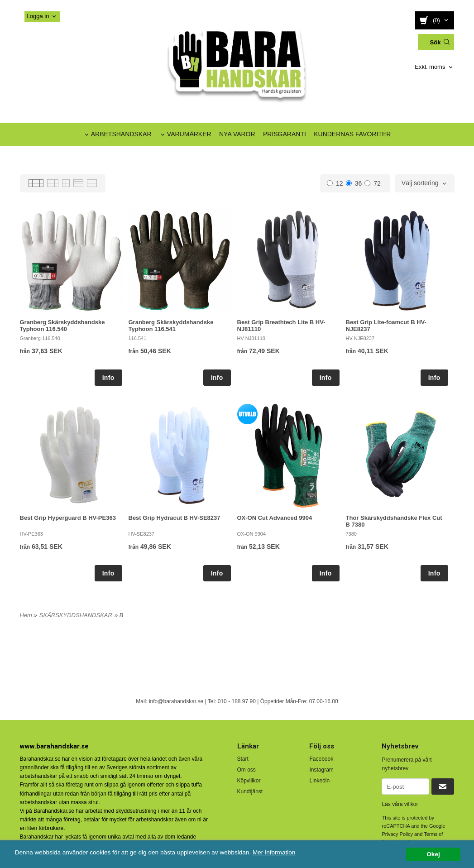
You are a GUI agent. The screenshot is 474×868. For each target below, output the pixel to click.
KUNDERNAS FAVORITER (352, 134)
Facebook (321, 759)
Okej (433, 854)
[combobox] (434, 67)
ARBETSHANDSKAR (121, 134)
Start (243, 759)
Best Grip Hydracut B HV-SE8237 (175, 518)
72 (373, 183)
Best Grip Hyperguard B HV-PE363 (68, 518)
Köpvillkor (249, 781)
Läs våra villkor (400, 804)
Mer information (274, 852)
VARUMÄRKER (189, 134)
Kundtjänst (250, 791)
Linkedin (319, 781)
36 (354, 183)
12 (335, 183)
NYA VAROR (237, 134)
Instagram (321, 770)
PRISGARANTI (285, 134)
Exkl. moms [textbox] (430, 67)
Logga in (38, 16)
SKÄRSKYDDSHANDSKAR (76, 615)
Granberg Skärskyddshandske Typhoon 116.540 (62, 326)
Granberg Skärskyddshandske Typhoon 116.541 (171, 326)
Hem (26, 615)
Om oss (247, 770)
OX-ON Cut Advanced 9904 (275, 518)
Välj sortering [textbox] (420, 183)
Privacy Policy (397, 834)
